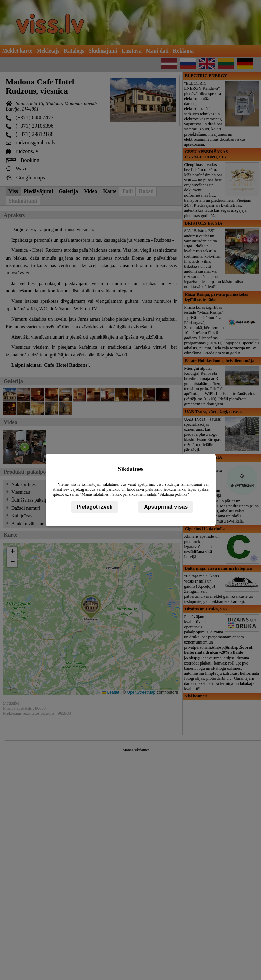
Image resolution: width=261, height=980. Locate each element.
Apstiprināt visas (166, 507)
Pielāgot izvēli (95, 507)
